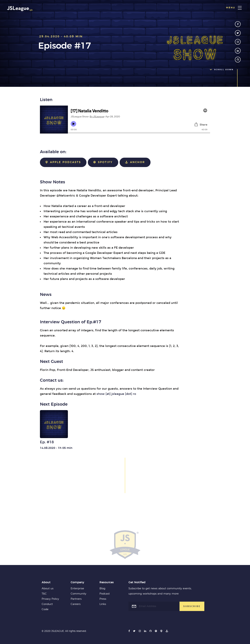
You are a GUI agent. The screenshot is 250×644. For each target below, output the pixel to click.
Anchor (135, 162)
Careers (76, 604)
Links (103, 604)
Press (103, 599)
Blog (102, 589)
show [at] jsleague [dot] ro (116, 394)
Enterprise (77, 589)
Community (78, 594)
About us (48, 589)
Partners (76, 599)
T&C (44, 594)
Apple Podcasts (63, 162)
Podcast (105, 594)
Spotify (103, 162)
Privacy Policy (50, 599)
